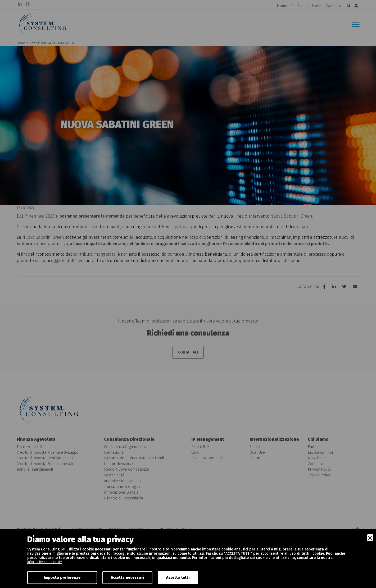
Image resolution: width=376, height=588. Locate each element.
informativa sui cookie (45, 562)
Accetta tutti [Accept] (178, 578)
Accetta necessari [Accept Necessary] (128, 578)
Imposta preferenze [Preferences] (62, 578)
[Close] (370, 538)
